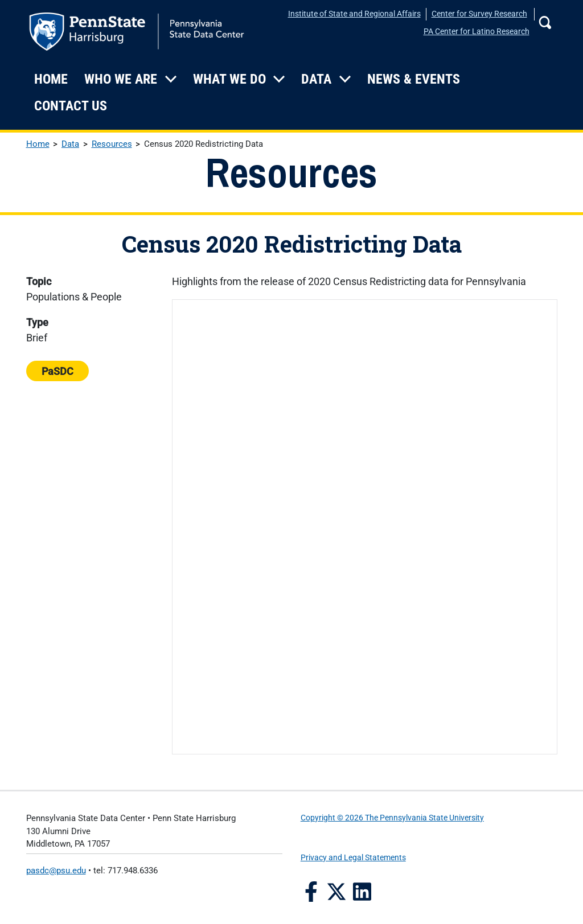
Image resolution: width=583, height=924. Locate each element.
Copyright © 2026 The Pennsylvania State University (392, 818)
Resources (112, 144)
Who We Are (121, 79)
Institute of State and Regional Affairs (354, 14)
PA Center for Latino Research (477, 32)
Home (51, 79)
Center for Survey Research (479, 14)
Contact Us (71, 106)
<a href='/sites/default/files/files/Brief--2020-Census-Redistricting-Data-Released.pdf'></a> (364, 527)
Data (316, 79)
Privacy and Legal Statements (353, 858)
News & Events (414, 79)
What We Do (229, 79)
